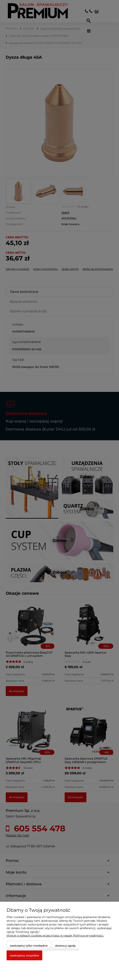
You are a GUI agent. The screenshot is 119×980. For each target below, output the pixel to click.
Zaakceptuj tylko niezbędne (29, 946)
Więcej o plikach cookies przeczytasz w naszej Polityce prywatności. (55, 936)
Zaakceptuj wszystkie (24, 955)
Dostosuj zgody (65, 946)
